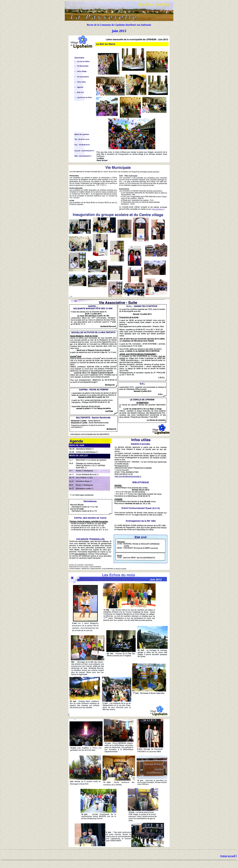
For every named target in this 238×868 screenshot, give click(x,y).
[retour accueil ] (228, 856)
